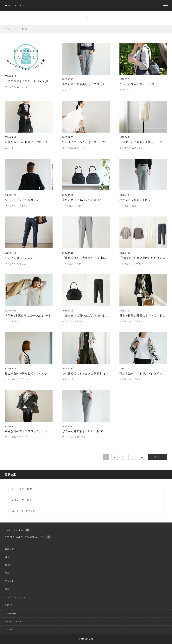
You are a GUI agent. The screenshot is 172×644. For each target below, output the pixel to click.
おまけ (8, 565)
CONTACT (10, 630)
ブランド (9, 581)
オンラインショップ (15, 597)
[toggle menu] (166, 5)
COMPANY (11, 613)
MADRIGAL (17, 6)
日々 (7, 557)
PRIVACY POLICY (14, 622)
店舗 (7, 589)
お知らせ (9, 549)
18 (142, 457)
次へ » (158, 457)
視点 (7, 573)
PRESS (9, 605)
